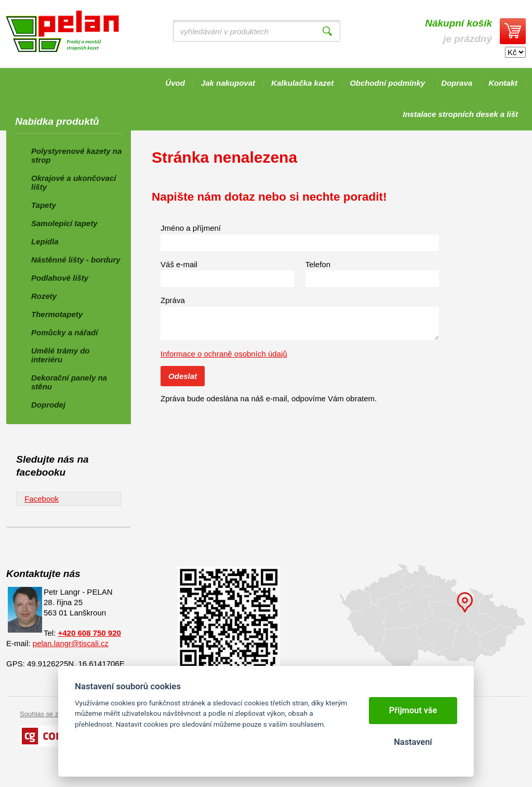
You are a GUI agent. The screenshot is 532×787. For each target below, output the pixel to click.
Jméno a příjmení (191, 228)
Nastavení (413, 742)
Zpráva (173, 300)
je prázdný (458, 31)
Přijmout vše (413, 710)
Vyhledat (327, 31)
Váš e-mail (179, 264)
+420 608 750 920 (90, 633)
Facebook (42, 499)
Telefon (318, 264)
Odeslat (183, 376)
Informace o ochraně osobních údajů (224, 354)
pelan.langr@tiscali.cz (71, 643)
